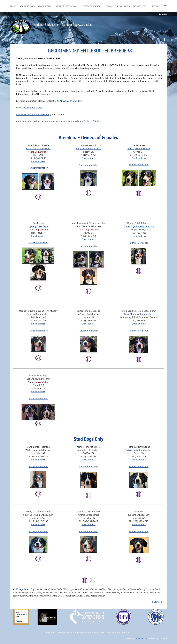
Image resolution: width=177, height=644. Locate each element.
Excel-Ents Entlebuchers (38, 148)
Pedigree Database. (93, 121)
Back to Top (158, 602)
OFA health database (33, 108)
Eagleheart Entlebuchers (88, 148)
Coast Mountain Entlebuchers (139, 314)
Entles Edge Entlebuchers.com (139, 226)
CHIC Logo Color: (22, 589)
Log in (164, 14)
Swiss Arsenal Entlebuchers (139, 450)
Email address (38, 161)
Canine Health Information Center (33, 114)
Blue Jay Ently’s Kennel (139, 148)
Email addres (138, 158)
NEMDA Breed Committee (70, 101)
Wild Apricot (141, 638)
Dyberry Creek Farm (38, 226)
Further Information (38, 168)
